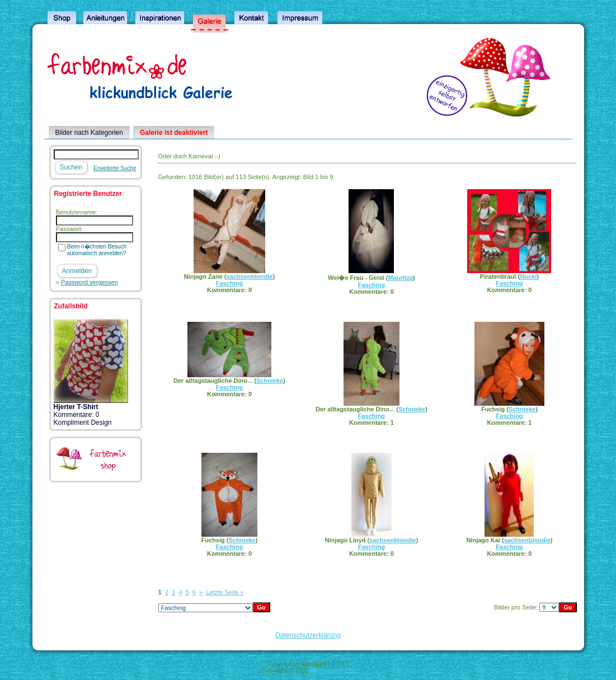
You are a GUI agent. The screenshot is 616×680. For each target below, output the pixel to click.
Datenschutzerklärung (308, 635)
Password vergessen (90, 282)
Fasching (229, 283)
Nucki (528, 276)
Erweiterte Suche (115, 168)
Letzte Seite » (225, 592)
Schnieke (270, 381)
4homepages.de (333, 670)
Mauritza (400, 278)
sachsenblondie (249, 276)
